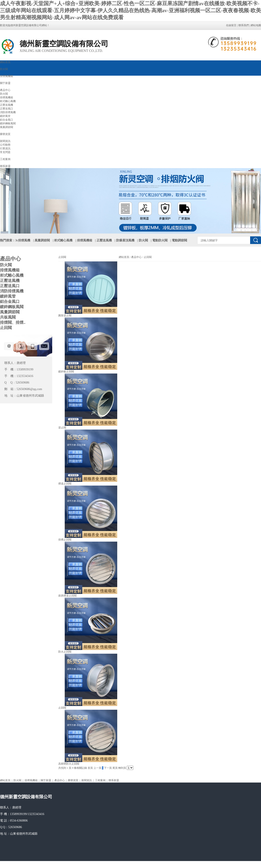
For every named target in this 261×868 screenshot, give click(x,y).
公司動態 (5, 145)
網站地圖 (256, 25)
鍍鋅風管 (5, 116)
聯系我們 (244, 25)
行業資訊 (5, 148)
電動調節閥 (179, 240)
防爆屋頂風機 (125, 240)
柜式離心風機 (8, 101)
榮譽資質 (5, 134)
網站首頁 (5, 62)
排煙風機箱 (7, 76)
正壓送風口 (7, 109)
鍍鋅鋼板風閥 (8, 123)
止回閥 (147, 257)
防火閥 (4, 69)
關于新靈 (5, 83)
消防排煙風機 (8, 112)
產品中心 (5, 90)
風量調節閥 (7, 127)
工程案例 (5, 159)
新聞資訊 (5, 141)
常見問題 (5, 152)
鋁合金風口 (7, 120)
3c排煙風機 (23, 240)
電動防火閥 (160, 240)
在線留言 (231, 25)
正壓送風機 (7, 105)
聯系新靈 (5, 166)
